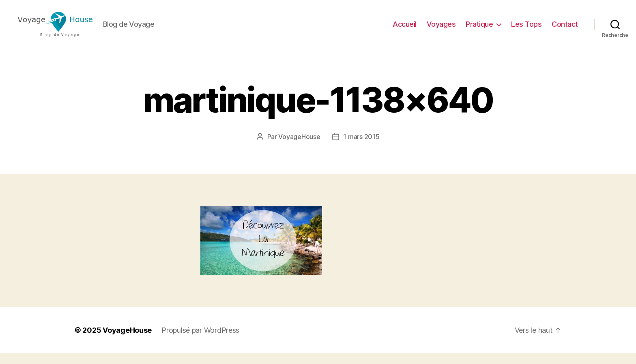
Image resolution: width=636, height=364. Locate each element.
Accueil (405, 29)
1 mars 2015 (361, 148)
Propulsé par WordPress (200, 341)
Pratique (479, 29)
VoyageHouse (299, 148)
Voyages (441, 29)
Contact (565, 29)
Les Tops (526, 29)
